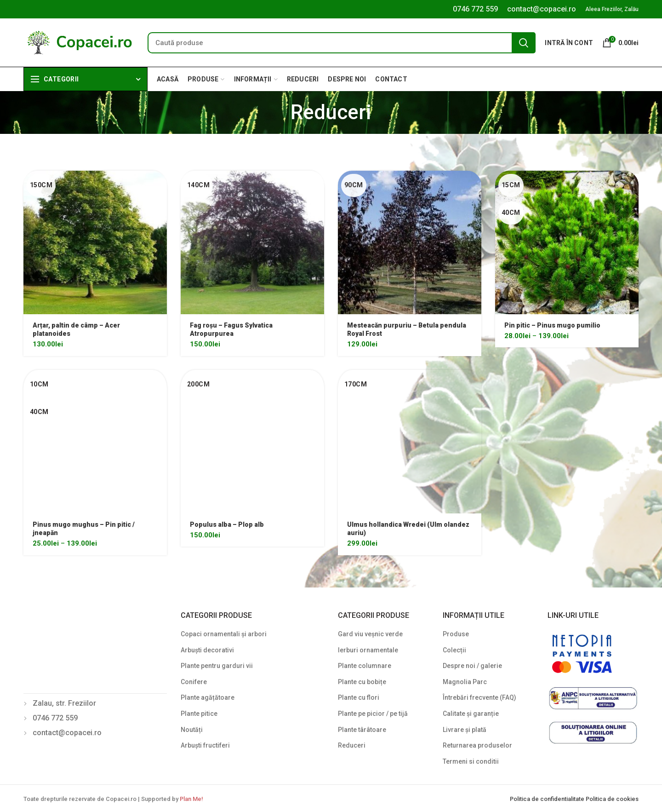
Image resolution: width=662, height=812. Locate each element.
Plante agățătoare (208, 697)
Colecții (454, 650)
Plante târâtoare (362, 730)
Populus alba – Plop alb (227, 524)
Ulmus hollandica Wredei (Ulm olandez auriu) (408, 529)
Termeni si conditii (471, 761)
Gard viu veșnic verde (370, 634)
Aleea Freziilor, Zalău (612, 9)
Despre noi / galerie (472, 666)
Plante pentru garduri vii (217, 666)
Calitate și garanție (471, 714)
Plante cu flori (359, 697)
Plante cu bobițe (362, 682)
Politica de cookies (612, 799)
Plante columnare (365, 666)
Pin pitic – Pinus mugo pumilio (552, 325)
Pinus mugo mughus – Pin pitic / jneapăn (84, 529)
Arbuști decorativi (207, 650)
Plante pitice (199, 714)
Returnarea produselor (477, 745)
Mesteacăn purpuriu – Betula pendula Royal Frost (407, 329)
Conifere (194, 682)
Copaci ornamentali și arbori (224, 634)
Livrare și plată (465, 730)
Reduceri (352, 745)
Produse (456, 634)
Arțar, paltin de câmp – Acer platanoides (76, 329)
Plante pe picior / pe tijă (373, 714)
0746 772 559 (475, 9)
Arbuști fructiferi (205, 745)
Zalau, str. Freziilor (64, 703)
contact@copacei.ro (542, 9)
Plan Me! (191, 799)
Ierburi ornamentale (368, 650)
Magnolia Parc (465, 682)
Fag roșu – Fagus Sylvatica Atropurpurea (231, 329)
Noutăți (192, 730)
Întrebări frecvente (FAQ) (479, 697)
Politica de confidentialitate (548, 799)
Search (524, 43)
